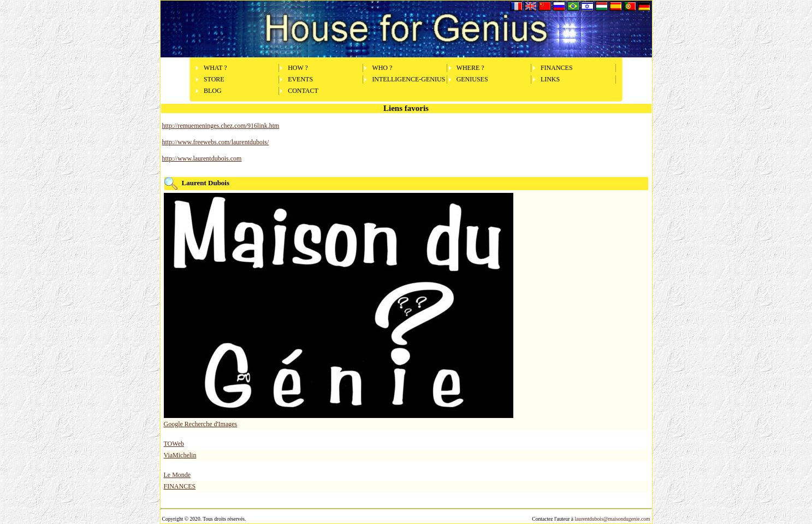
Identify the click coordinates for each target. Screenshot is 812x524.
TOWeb (174, 444)
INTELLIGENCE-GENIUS (408, 79)
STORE (214, 79)
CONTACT (303, 91)
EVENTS (300, 79)
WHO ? (382, 68)
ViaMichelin (180, 455)
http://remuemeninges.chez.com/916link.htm (221, 126)
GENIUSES (472, 79)
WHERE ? (470, 68)
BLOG (213, 91)
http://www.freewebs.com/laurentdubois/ (216, 142)
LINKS (550, 79)
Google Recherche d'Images (201, 424)
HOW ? (298, 68)
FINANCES (557, 68)
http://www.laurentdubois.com (202, 158)
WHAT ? (215, 68)
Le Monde (177, 475)
